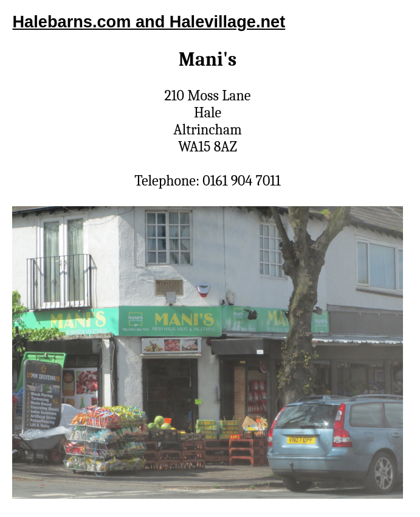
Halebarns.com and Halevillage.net (149, 22)
